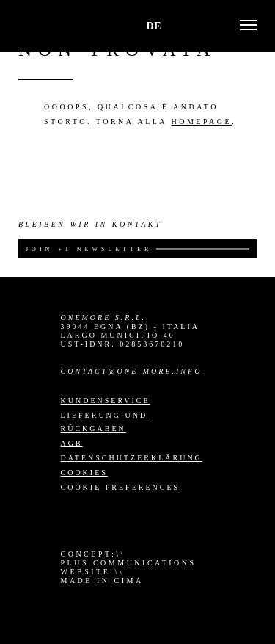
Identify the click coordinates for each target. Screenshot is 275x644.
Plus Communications (129, 563)
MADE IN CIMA (102, 580)
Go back (46, 79)
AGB (72, 443)
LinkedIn (123, 522)
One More (50, 26)
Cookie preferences (121, 487)
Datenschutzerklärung (132, 458)
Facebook (97, 522)
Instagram (70, 522)
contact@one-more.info (132, 371)
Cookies (84, 473)
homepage (202, 122)
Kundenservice (106, 401)
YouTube (150, 522)
